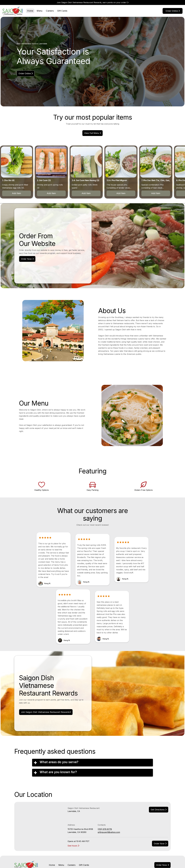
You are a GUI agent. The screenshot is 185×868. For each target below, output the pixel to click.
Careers (50, 11)
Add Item (48, 193)
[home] (13, 11)
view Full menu (92, 133)
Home (30, 11)
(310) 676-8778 (105, 829)
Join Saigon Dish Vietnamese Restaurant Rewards (46, 712)
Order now (160, 844)
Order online (173, 11)
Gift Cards (62, 11)
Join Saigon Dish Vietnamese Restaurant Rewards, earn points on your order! (93, 2)
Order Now (27, 259)
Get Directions (159, 810)
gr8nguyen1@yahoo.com (109, 832)
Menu (40, 11)
